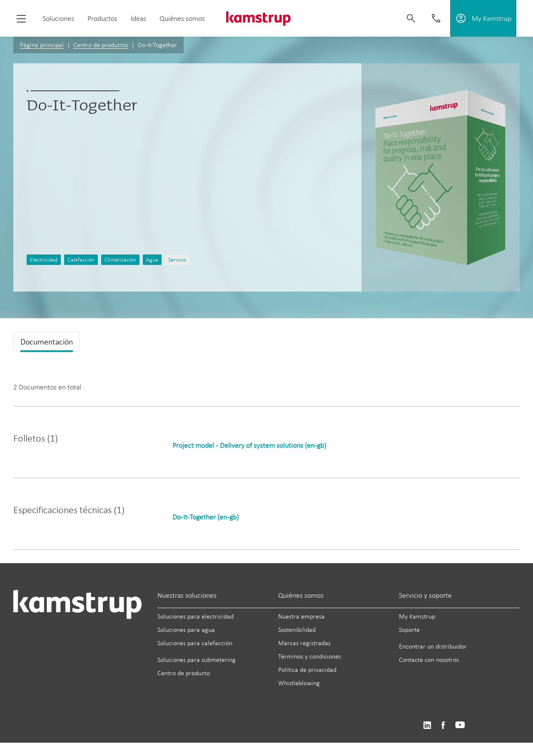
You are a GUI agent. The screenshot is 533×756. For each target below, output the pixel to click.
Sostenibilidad (297, 630)
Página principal (42, 45)
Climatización (120, 260)
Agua (152, 260)
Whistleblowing (299, 683)
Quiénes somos (182, 18)
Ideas (138, 18)
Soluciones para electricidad (196, 616)
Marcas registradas (304, 643)
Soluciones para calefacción (195, 643)
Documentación (47, 342)
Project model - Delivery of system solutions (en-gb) (249, 445)
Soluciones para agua (186, 630)
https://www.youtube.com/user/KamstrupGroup (460, 725)
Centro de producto (184, 673)
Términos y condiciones (310, 656)
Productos (102, 18)
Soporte (409, 630)
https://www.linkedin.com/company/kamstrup (427, 725)
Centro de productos (101, 45)
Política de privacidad (307, 670)
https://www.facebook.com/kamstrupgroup (443, 725)
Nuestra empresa (301, 616)
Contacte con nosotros (429, 660)
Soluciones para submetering (197, 660)
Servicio (177, 260)
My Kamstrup (417, 616)
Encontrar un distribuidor (433, 646)
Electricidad (44, 260)
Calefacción (81, 260)
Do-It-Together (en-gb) (205, 517)
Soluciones (58, 18)
